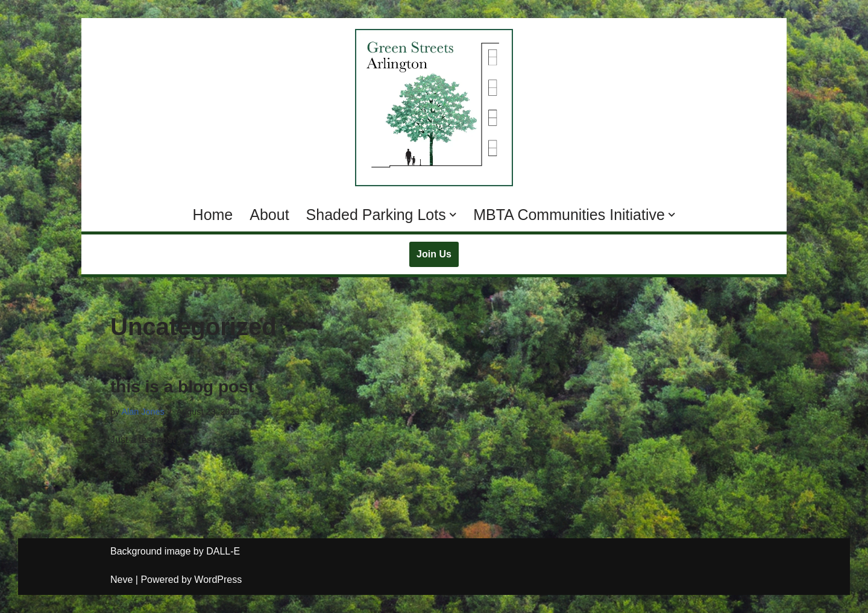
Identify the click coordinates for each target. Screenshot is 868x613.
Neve (121, 580)
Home (213, 215)
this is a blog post (182, 387)
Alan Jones (143, 412)
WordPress (218, 580)
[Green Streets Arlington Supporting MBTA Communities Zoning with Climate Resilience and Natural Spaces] (434, 108)
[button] (453, 215)
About (269, 215)
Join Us (434, 254)
